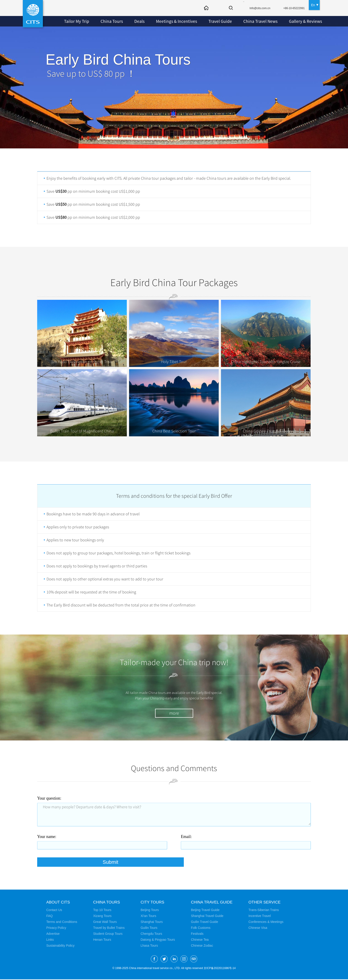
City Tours (153, 903)
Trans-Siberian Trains (265, 911)
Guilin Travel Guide (204, 922)
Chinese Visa (260, 928)
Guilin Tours (149, 928)
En (313, 5)
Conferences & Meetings (268, 922)
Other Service (267, 903)
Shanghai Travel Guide (207, 917)
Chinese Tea (200, 940)
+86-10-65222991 (292, 8)
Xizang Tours (102, 917)
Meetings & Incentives (170, 21)
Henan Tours (102, 940)
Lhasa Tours (149, 946)
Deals (135, 21)
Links (50, 940)
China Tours (109, 21)
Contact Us (54, 911)
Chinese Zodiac (202, 946)
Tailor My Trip (76, 21)
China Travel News (249, 21)
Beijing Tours (150, 911)
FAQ (49, 917)
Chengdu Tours (151, 934)
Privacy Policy (56, 928)
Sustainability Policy (60, 946)
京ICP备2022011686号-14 (220, 969)
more (174, 713)
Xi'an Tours (148, 917)
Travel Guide (211, 21)
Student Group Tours (108, 934)
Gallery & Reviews (291, 21)
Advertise (53, 934)
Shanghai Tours (152, 922)
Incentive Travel (261, 917)
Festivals (197, 934)
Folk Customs (201, 928)
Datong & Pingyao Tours (158, 940)
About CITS (59, 903)
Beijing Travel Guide (205, 911)
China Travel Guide (213, 903)
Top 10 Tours (102, 911)
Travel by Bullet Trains (109, 928)
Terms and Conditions (62, 922)
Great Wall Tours (105, 922)
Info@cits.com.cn (254, 8)
